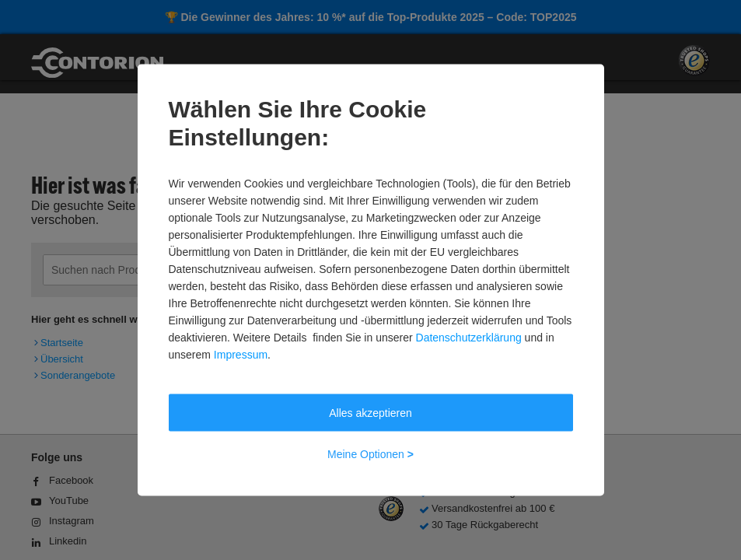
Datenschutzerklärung (469, 338)
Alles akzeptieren (370, 413)
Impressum (241, 355)
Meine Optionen (370, 454)
